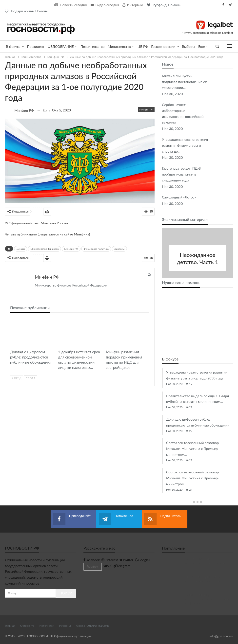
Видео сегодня (105, 5)
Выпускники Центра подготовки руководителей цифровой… (207, 599)
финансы (119, 249)
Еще (202, 46)
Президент (36, 46)
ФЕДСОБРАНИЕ (61, 46)
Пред (17, 378)
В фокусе (13, 46)
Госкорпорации (163, 46)
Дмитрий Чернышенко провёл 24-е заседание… (205, 579)
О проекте (27, 625)
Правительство (93, 46)
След (30, 378)
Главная (10, 625)
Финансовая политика (96, 249)
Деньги (21, 249)
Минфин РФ (146, 109)
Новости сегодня (70, 5)
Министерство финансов (44, 249)
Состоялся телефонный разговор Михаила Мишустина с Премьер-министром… (193, 449)
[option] (198, 431)
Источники (47, 625)
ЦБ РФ (143, 46)
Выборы (188, 46)
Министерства (119, 46)
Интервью (133, 5)
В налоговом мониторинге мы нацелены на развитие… (208, 561)
